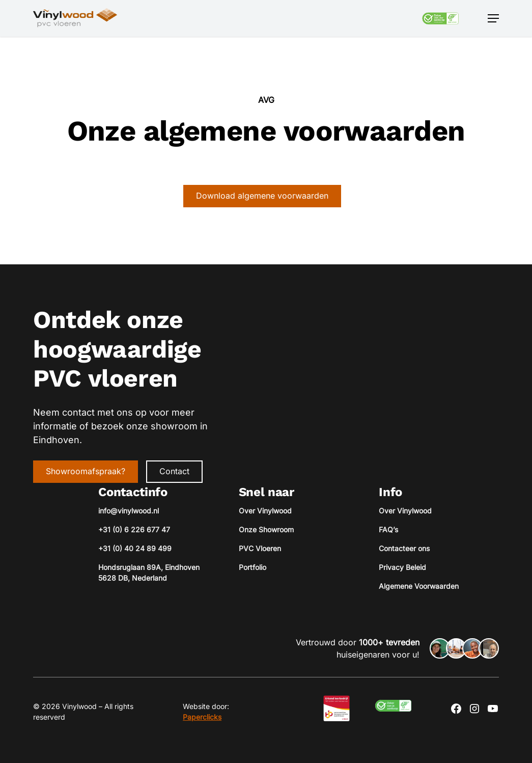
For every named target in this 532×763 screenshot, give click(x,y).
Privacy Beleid (402, 567)
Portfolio (253, 567)
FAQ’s (388, 529)
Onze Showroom (266, 529)
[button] (493, 18)
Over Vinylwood (265, 511)
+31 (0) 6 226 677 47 (134, 529)
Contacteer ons (404, 548)
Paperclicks (202, 717)
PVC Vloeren (260, 548)
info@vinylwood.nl (129, 511)
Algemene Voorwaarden (419, 586)
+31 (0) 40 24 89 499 (135, 548)
